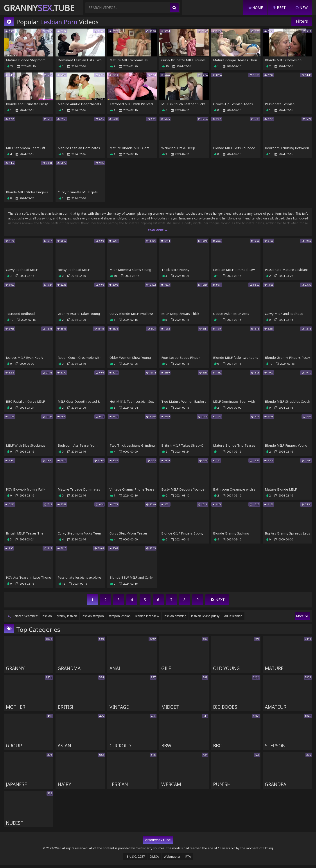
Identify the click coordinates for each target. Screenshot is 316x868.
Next (217, 602)
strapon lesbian (120, 618)
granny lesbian (67, 618)
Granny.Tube (39, 8)
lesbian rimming (175, 618)
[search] (174, 8)
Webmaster (172, 860)
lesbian (47, 618)
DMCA (154, 860)
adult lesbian (233, 618)
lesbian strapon (93, 618)
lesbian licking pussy (205, 618)
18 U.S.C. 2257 (135, 860)
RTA (188, 860)
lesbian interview (147, 618)
